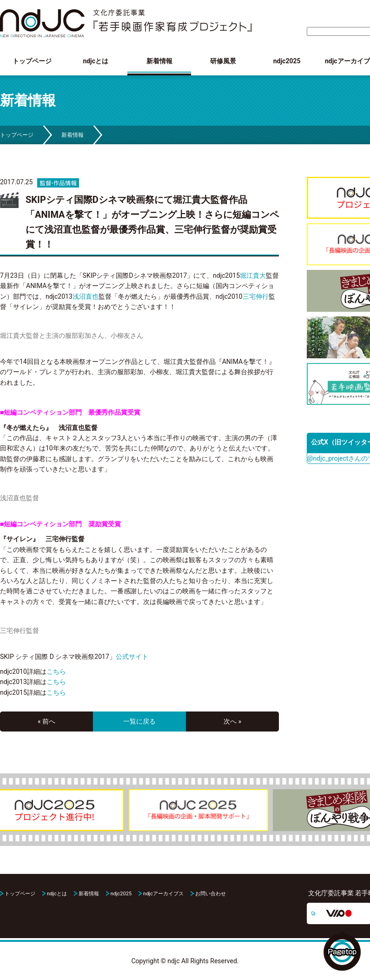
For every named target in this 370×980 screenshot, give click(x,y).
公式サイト (132, 657)
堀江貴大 (253, 275)
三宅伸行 (256, 296)
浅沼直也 (86, 296)
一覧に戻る (139, 721)
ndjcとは (96, 61)
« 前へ (46, 721)
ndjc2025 (287, 61)
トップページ (32, 61)
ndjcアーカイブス (163, 894)
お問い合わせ (211, 894)
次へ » (232, 721)
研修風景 (223, 61)
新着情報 (159, 61)
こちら (56, 671)
